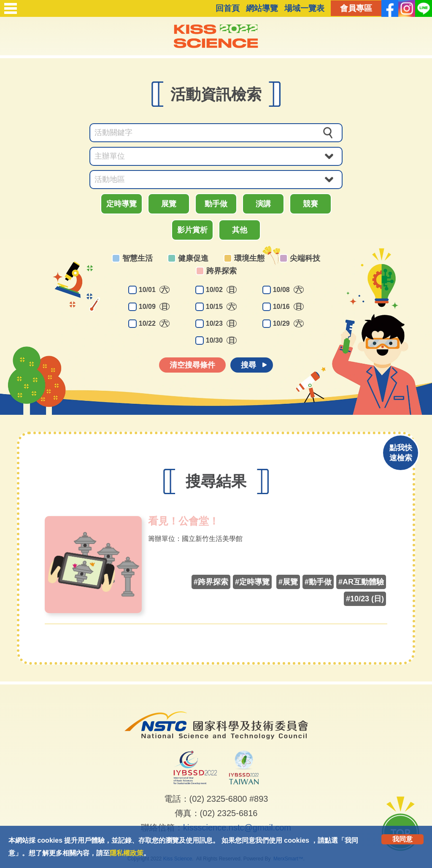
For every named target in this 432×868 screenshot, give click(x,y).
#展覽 (288, 582)
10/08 (288, 290)
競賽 (310, 204)
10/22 (154, 323)
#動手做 (318, 582)
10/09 (154, 307)
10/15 (221, 307)
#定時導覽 (252, 582)
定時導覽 (121, 204)
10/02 (221, 290)
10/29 (288, 323)
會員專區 (356, 8)
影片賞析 (192, 230)
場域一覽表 (304, 8)
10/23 (221, 323)
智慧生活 (138, 258)
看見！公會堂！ (184, 521)
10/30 (221, 340)
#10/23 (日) (365, 599)
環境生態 (249, 258)
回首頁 (228, 8)
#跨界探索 (211, 582)
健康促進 (193, 258)
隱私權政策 (127, 853)
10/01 (154, 290)
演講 (263, 204)
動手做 (216, 204)
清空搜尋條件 (192, 365)
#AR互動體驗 (361, 582)
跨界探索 (221, 271)
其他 (240, 230)
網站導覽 (262, 8)
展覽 (169, 204)
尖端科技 (305, 258)
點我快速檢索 (401, 453)
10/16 (288, 307)
